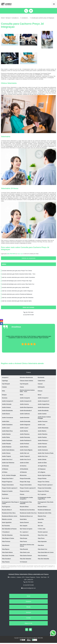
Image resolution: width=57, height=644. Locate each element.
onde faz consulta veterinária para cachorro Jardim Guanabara (18, 277)
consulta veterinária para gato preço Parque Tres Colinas (17, 271)
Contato (29, 618)
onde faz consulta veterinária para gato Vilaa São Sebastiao (18, 298)
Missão (28, 607)
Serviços (29, 612)
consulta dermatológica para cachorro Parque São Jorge (17, 281)
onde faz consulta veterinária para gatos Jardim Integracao (17, 291)
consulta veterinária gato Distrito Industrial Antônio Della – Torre (19, 274)
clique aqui (20, 254)
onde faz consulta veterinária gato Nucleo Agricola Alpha (17, 301)
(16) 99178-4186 (28, 315)
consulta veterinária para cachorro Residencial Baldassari (17, 294)
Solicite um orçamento (28, 258)
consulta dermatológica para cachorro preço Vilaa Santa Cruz (18, 284)
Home (28, 596)
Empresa (28, 601)
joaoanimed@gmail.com (28, 588)
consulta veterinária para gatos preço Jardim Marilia (15, 287)
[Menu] (54, 4)
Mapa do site (28, 623)
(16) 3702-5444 (11, 254)
